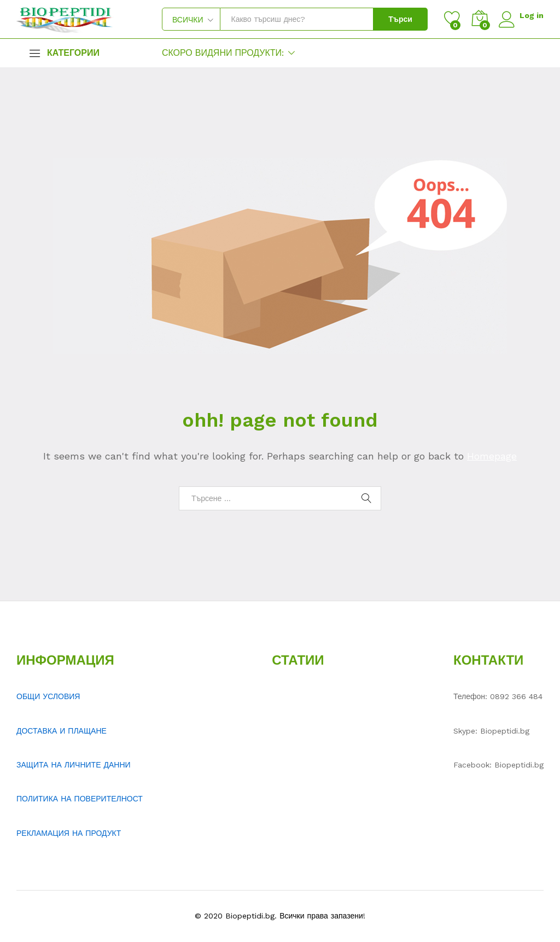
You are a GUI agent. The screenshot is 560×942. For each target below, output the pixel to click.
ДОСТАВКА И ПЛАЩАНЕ (62, 731)
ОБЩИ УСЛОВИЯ (48, 696)
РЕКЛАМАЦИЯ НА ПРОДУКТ (69, 833)
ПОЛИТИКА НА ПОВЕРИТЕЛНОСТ (80, 799)
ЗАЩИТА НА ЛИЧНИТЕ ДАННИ (74, 765)
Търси (398, 19)
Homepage (492, 456)
